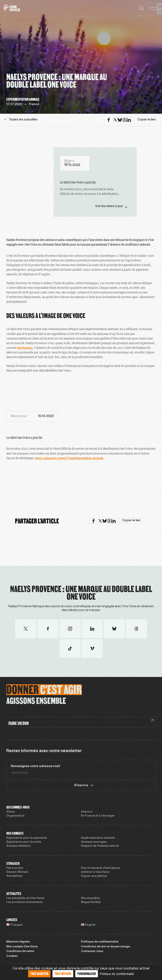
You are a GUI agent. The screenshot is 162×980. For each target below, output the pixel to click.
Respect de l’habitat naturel (100, 846)
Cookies (12, 956)
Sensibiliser (14, 876)
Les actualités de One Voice (25, 898)
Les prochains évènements (24, 902)
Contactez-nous (92, 951)
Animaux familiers (18, 846)
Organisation (15, 816)
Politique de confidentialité (100, 942)
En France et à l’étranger (98, 816)
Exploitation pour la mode (24, 842)
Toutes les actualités (21, 120)
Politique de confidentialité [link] (117, 974)
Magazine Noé (91, 902)
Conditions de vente (20, 951)
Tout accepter (39, 974)
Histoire (86, 812)
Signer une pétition (94, 876)
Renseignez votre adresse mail (35, 766)
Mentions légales (18, 942)
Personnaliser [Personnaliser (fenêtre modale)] (87, 974)
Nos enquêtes (90, 898)
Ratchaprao (25, 348)
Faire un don (15, 868)
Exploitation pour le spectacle (27, 838)
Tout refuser (63, 974)
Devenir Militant (17, 872)
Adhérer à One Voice (95, 872)
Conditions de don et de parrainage (105, 947)
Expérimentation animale (98, 838)
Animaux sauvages (94, 842)
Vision (11, 812)
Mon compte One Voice (22, 947)
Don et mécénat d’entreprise (100, 868)
